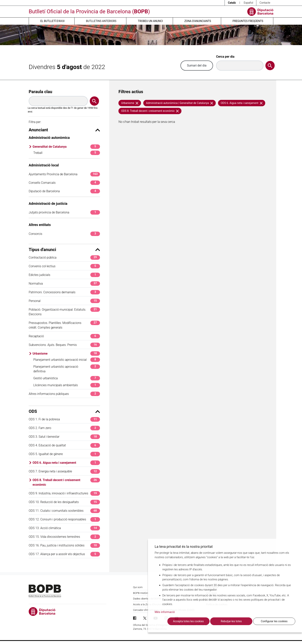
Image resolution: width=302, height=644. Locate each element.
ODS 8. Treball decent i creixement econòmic (66, 482)
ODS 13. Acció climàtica (64, 528)
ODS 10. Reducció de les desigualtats (64, 502)
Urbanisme (66, 354)
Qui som (138, 587)
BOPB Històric (141, 593)
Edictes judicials (64, 275)
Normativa (64, 284)
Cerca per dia (225, 57)
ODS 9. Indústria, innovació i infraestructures (64, 493)
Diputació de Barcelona (64, 191)
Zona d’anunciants (198, 21)
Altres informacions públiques (64, 394)
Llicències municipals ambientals (67, 385)
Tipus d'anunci (64, 250)
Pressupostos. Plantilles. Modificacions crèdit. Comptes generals (64, 325)
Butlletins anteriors (101, 21)
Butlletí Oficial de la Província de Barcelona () (89, 11)
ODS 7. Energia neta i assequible (64, 471)
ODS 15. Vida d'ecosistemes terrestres (64, 537)
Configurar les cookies (274, 621)
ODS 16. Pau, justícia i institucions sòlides (64, 545)
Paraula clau (40, 92)
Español (248, 3)
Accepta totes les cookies (188, 621)
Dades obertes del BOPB (147, 598)
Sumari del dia (197, 65)
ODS (64, 411)
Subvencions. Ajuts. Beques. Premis (64, 345)
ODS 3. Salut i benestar (64, 437)
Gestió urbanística (67, 378)
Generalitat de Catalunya (66, 147)
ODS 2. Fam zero (64, 428)
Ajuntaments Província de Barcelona (64, 174)
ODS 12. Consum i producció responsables (64, 519)
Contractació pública (64, 258)
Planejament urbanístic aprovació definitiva (67, 369)
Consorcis (64, 234)
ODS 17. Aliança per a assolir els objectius (64, 554)
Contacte (265, 3)
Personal (64, 301)
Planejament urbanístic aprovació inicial (67, 360)
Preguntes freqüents (248, 21)
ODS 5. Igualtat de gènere (64, 454)
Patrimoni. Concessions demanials (64, 292)
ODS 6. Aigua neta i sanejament (66, 463)
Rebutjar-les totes (231, 621)
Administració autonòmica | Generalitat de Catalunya (180, 103)
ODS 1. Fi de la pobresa (64, 419)
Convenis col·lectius (64, 266)
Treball (67, 153)
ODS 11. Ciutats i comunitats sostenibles (64, 511)
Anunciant (64, 130)
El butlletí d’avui (52, 21)
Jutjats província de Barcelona (64, 212)
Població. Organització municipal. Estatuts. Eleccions (64, 312)
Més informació (165, 612)
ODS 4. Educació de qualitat (64, 445)
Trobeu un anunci (150, 21)
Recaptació (64, 336)
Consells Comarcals (64, 183)
